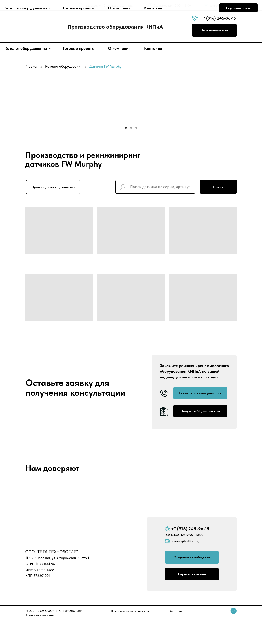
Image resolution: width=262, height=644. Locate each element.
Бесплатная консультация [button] (200, 393)
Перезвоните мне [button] (214, 30)
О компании (119, 48)
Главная (32, 66)
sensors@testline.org (223, 5)
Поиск (218, 187)
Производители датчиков (52, 187)
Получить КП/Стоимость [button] (200, 411)
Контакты (153, 48)
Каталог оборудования (26, 48)
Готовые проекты (79, 48)
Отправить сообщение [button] (192, 557)
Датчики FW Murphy (105, 66)
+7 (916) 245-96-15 (218, 18)
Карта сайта (177, 611)
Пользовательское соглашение (131, 611)
